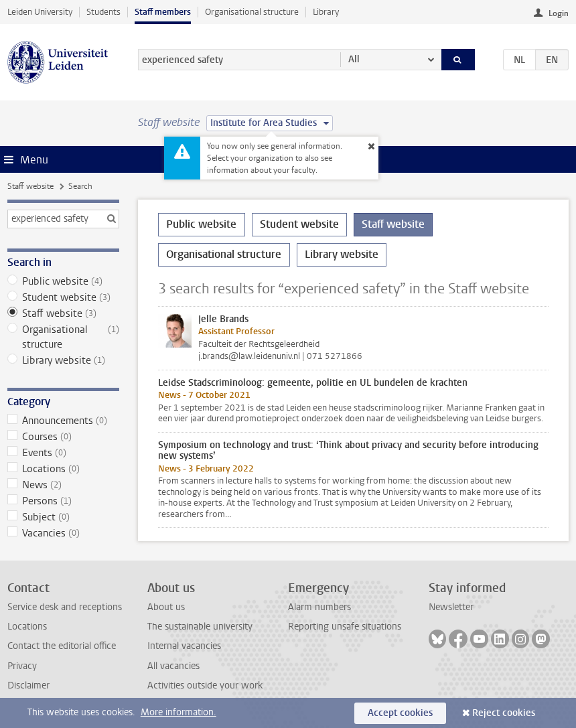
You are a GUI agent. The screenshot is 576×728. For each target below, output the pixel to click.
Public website (63, 281)
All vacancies (173, 666)
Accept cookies (400, 713)
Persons (63, 501)
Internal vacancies (184, 646)
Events (63, 453)
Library (326, 12)
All (354, 59)
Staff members (163, 12)
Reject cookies (504, 713)
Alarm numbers (319, 607)
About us (166, 607)
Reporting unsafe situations (345, 627)
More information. (178, 712)
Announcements (63, 421)
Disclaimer (28, 685)
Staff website (30, 186)
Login (559, 13)
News (63, 485)
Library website (63, 360)
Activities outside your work (205, 685)
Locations (63, 469)
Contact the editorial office (62, 646)
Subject (63, 517)
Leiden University (40, 12)
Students (103, 12)
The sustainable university (200, 627)
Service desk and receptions (65, 607)
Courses (63, 437)
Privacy (22, 666)
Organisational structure (252, 12)
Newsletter (451, 607)
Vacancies (63, 533)
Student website (63, 297)
